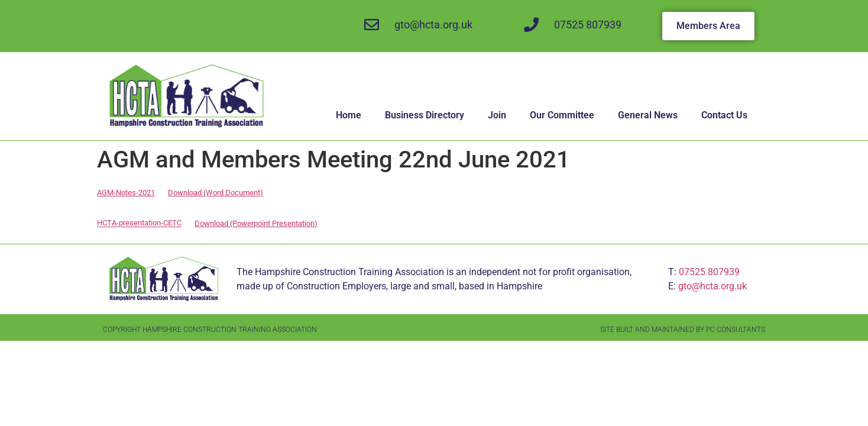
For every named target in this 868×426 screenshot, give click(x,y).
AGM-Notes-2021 (126, 193)
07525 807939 (709, 272)
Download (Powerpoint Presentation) (256, 223)
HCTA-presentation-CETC (139, 223)
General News (648, 115)
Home (349, 115)
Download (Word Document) (216, 193)
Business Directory (425, 115)
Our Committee (562, 115)
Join (497, 115)
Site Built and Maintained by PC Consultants (683, 330)
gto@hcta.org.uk (712, 286)
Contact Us (724, 115)
